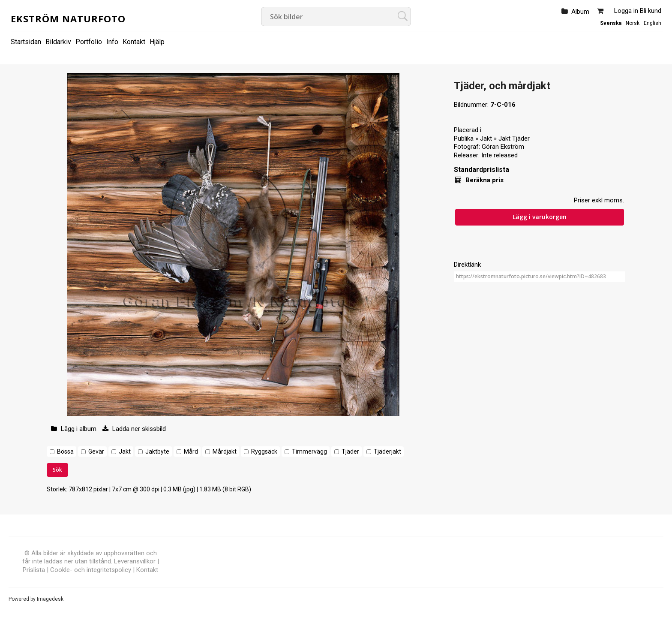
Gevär (96, 451)
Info (112, 42)
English (652, 23)
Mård (191, 451)
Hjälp (157, 42)
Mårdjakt (225, 451)
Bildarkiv (58, 42)
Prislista (34, 570)
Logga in (626, 11)
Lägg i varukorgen (540, 217)
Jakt (125, 451)
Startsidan (26, 42)
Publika (464, 138)
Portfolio (89, 42)
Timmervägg (309, 451)
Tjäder (350, 451)
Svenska (611, 23)
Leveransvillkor (135, 561)
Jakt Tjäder (514, 138)
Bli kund (651, 11)
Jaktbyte (157, 451)
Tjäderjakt (387, 451)
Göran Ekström (503, 147)
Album (580, 12)
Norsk (633, 23)
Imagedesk (50, 599)
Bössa (65, 451)
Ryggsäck (264, 451)
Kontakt (134, 42)
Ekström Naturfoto (68, 18)
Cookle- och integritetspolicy (91, 570)
